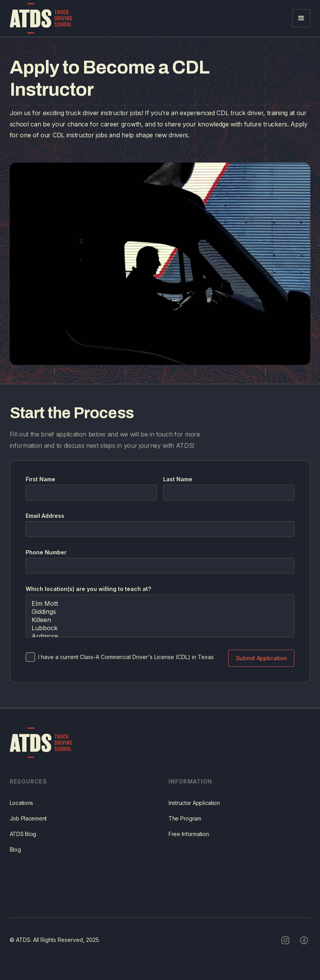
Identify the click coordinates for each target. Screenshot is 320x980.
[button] (301, 18)
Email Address (45, 516)
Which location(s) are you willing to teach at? (88, 589)
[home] (41, 18)
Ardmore (160, 636)
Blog (15, 860)
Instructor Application (194, 813)
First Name (40, 479)
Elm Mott (160, 604)
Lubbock (160, 628)
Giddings (160, 612)
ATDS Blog (23, 844)
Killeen (160, 620)
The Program (185, 828)
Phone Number (46, 552)
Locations (21, 813)
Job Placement (28, 828)
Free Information (189, 844)
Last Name (178, 479)
